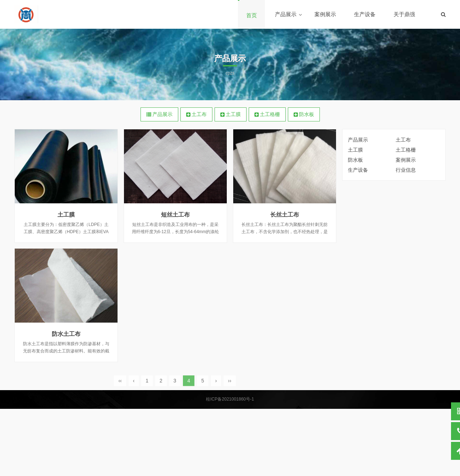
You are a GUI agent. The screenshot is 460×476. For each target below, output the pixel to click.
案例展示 (325, 14)
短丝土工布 (175, 215)
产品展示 (286, 14)
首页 (252, 15)
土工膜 (231, 114)
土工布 (196, 114)
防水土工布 (66, 334)
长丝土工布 (285, 215)
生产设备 (365, 14)
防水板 (304, 114)
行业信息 (406, 170)
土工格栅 (267, 114)
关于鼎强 (404, 14)
